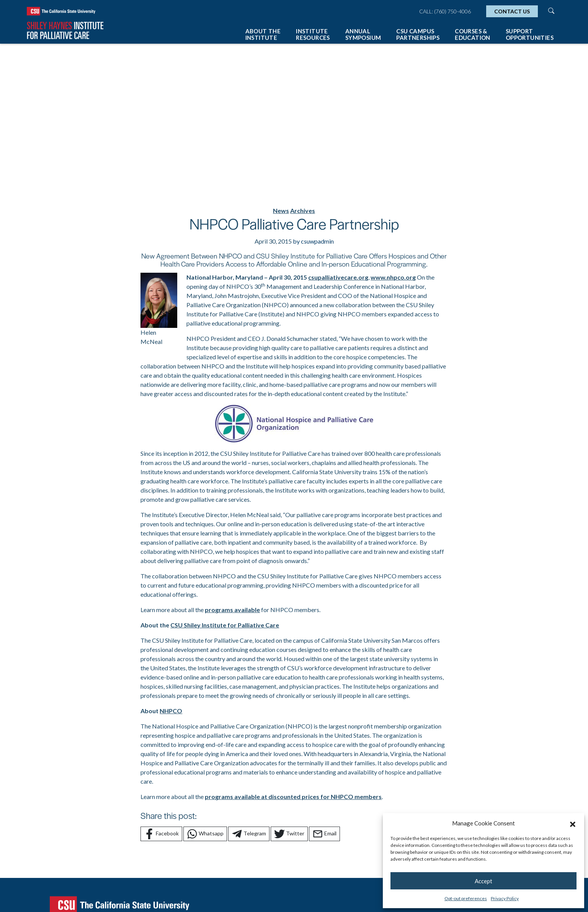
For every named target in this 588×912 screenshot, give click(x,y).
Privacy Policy (505, 898)
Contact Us (512, 11)
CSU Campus (418, 34)
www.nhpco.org (393, 277)
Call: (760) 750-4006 (445, 11)
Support (530, 34)
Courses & (473, 34)
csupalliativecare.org (338, 277)
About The (263, 34)
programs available (232, 610)
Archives (303, 210)
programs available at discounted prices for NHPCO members (293, 797)
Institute (313, 34)
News (281, 210)
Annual (363, 34)
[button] (573, 823)
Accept (483, 881)
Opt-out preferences (466, 898)
